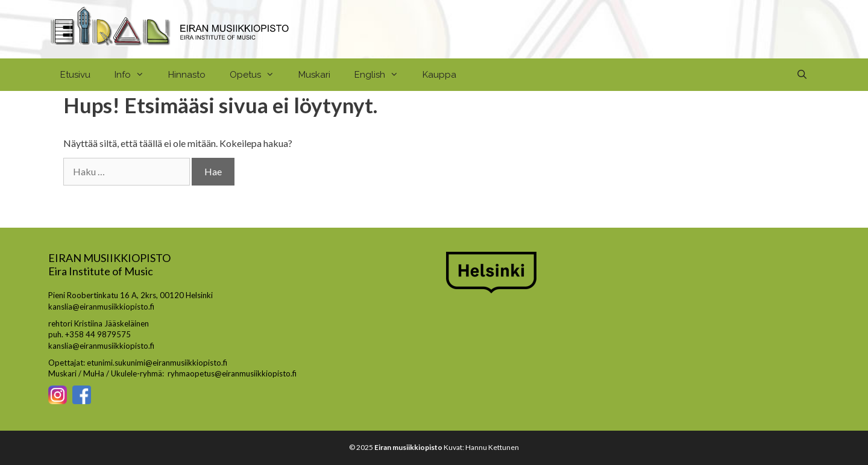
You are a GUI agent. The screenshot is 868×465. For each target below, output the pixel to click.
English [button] (382, 75)
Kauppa (439, 75)
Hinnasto (187, 75)
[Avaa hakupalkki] (802, 75)
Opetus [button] (258, 75)
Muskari (314, 75)
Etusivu (75, 75)
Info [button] (135, 75)
